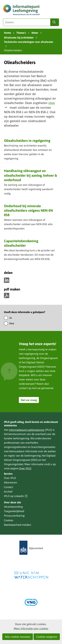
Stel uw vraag (29, 400)
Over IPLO (25, 468)
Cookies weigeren (47, 637)
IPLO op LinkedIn (16, 496)
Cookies (9, 520)
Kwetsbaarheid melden (18, 525)
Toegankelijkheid (14, 511)
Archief (8, 492)
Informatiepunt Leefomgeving (27, 430)
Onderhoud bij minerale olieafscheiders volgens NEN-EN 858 (28, 210)
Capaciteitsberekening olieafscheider (21, 243)
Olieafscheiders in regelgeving (27, 141)
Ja (10, 318)
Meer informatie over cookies (31, 628)
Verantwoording (13, 507)
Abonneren (10, 482)
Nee (12, 323)
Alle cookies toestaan (18, 637)
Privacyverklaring (14, 516)
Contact (9, 487)
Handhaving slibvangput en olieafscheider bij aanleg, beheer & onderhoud (30, 175)
